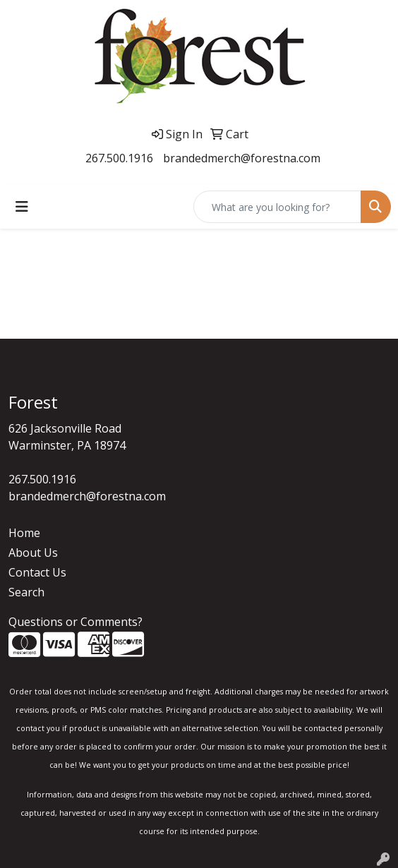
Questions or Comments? (76, 622)
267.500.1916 (119, 158)
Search (26, 592)
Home (24, 533)
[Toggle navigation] (22, 207)
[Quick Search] (277, 207)
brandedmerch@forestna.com (242, 158)
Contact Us (37, 572)
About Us (33, 553)
